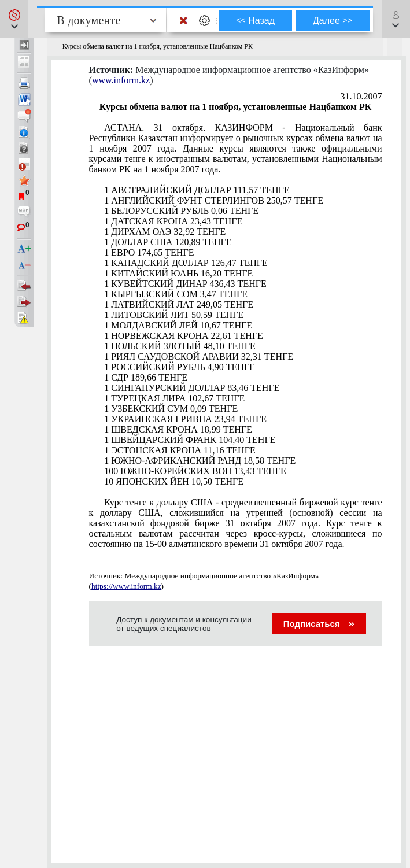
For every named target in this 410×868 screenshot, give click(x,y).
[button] (14, 19)
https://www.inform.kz (126, 586)
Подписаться (319, 624)
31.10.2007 (361, 96)
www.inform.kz (121, 80)
